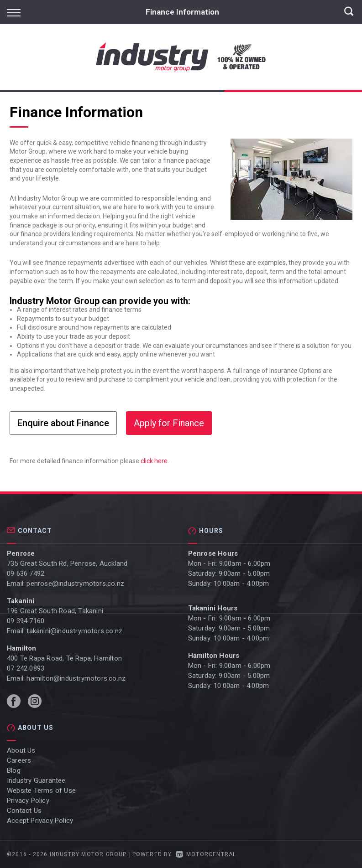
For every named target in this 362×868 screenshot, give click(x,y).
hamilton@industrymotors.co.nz (76, 678)
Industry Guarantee (36, 780)
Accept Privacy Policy (40, 821)
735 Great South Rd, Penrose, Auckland (67, 563)
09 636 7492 (26, 573)
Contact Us (24, 811)
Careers (19, 760)
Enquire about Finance (63, 423)
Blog (14, 770)
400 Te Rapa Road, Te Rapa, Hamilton (64, 658)
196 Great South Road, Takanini (55, 611)
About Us (21, 750)
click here (154, 461)
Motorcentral (206, 854)
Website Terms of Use (41, 790)
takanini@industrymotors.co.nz (74, 631)
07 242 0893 (26, 668)
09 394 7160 (26, 621)
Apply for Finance (169, 423)
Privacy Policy (28, 801)
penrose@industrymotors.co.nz (75, 584)
